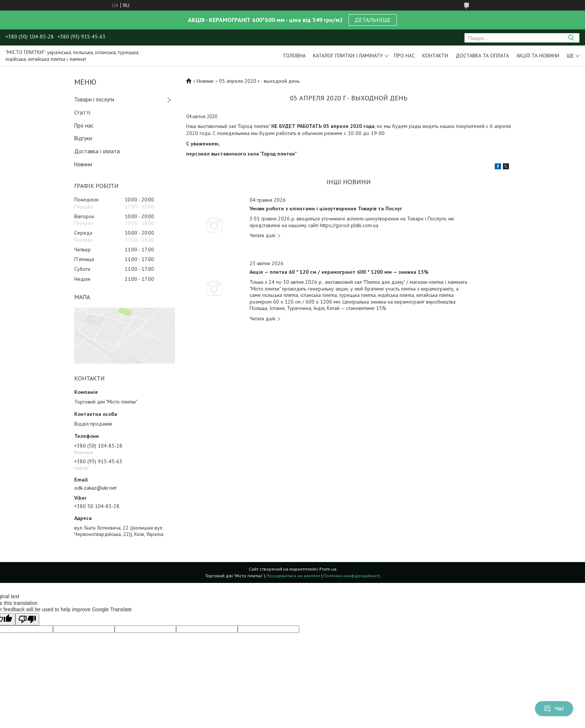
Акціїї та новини (538, 56)
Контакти (435, 56)
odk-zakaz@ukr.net (95, 488)
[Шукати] (571, 38)
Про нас (404, 56)
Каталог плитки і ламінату (348, 56)
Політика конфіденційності (352, 576)
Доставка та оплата (482, 56)
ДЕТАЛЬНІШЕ (373, 20)
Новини (83, 164)
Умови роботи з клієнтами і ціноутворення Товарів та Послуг (326, 209)
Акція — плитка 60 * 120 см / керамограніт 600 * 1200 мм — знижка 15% (339, 272)
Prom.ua (328, 569)
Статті (82, 112)
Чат (554, 709)
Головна (295, 56)
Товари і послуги (94, 99)
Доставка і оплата (97, 151)
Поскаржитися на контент (293, 576)
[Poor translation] (27, 619)
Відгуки (83, 138)
